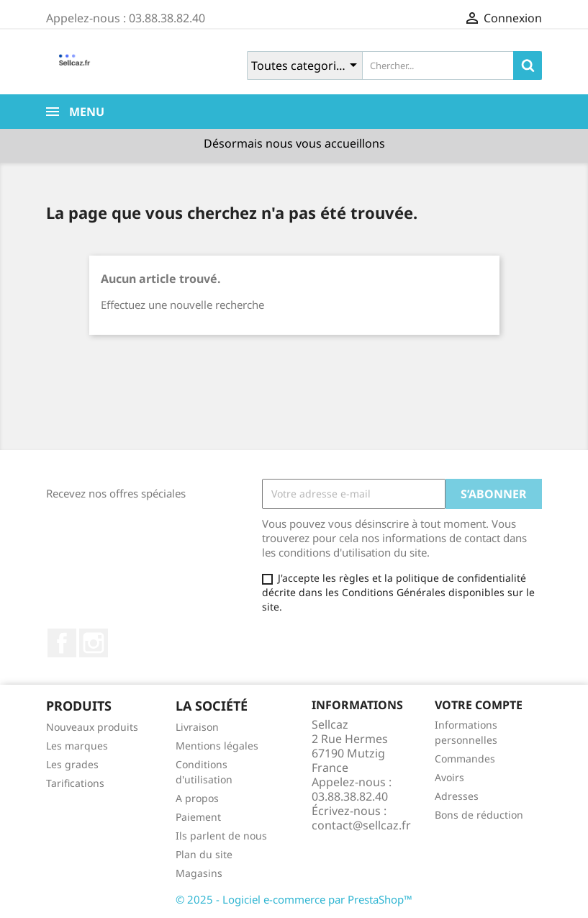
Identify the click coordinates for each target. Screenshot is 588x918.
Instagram (94, 643)
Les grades (72, 764)
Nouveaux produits (92, 727)
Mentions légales (217, 746)
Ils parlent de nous (221, 836)
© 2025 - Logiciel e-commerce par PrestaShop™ (294, 899)
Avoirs (449, 777)
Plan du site (204, 854)
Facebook (62, 643)
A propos (197, 798)
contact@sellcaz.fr (361, 825)
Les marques (77, 746)
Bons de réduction (479, 815)
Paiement (198, 817)
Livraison (197, 727)
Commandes (465, 759)
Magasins (199, 873)
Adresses (457, 796)
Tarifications (75, 783)
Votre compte (479, 705)
